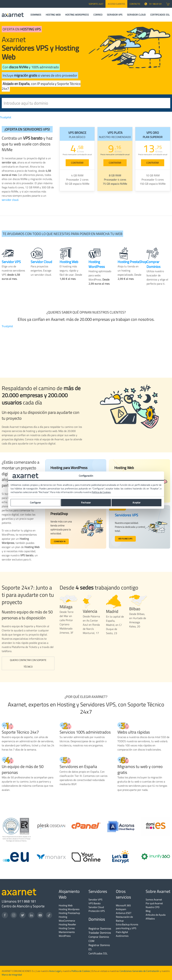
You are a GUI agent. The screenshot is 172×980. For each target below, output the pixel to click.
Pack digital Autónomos (122, 934)
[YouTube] (40, 915)
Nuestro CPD (153, 907)
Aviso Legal (55, 971)
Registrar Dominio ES (99, 947)
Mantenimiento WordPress (67, 934)
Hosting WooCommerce (67, 919)
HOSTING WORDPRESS (77, 15)
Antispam (121, 909)
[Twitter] (23, 915)
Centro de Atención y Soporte (23, 906)
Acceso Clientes (116, 4)
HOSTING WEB (53, 15)
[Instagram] (14, 915)
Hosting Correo (67, 928)
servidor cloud (10, 200)
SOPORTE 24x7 (96, 4)
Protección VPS (97, 911)
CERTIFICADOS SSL (160, 15)
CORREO (98, 15)
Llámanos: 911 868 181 (19, 901)
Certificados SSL (98, 953)
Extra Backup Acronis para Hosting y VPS (127, 926)
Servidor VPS (95, 900)
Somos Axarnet (154, 900)
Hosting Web (66, 905)
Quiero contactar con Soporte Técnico (28, 663)
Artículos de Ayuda (156, 915)
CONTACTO (135, 4)
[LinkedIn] (31, 915)
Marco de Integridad (12, 975)
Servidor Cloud (96, 907)
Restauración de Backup (124, 919)
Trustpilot (6, 117)
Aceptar (136, 503)
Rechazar (86, 503)
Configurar (35, 503)
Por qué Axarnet (154, 903)
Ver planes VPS (125, 539)
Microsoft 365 (123, 905)
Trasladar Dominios (100, 933)
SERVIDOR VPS (115, 15)
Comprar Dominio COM (99, 939)
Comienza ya (60, 542)
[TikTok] (49, 915)
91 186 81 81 (153, 4)
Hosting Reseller (67, 924)
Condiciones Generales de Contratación (139, 971)
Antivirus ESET (124, 913)
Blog (148, 911)
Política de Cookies (81, 971)
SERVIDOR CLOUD (136, 15)
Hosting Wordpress (69, 909)
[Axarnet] (13, 15)
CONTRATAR (77, 163)
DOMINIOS (36, 15)
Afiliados (150, 919)
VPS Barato (95, 903)
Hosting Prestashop (69, 913)
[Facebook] (5, 915)
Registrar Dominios (100, 928)
